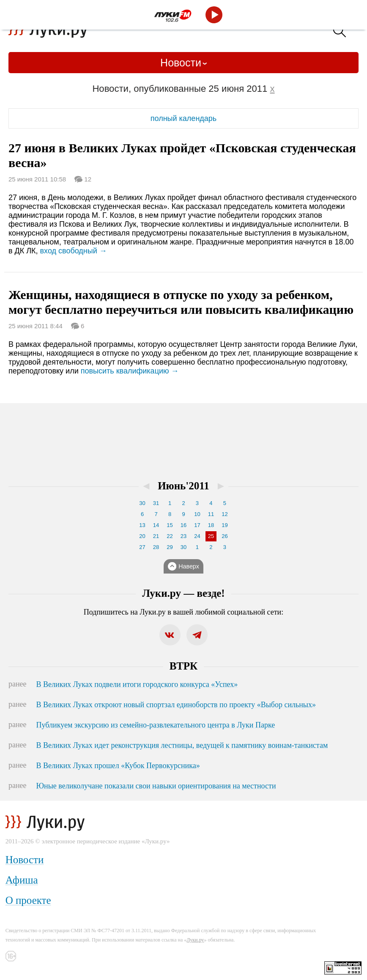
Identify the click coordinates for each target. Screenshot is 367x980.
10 (197, 514)
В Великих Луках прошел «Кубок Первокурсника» (118, 766)
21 (156, 536)
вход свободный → (74, 251)
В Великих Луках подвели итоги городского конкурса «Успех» (137, 684)
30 (142, 503)
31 (156, 503)
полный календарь (183, 118)
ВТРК (183, 666)
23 (183, 536)
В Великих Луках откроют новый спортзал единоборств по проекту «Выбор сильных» (176, 705)
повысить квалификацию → (130, 371)
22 (170, 536)
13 (142, 525)
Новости (181, 63)
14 (156, 525)
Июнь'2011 (183, 486)
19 (225, 525)
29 (170, 547)
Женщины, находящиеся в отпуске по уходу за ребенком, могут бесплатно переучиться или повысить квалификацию (181, 302)
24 (197, 536)
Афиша (22, 880)
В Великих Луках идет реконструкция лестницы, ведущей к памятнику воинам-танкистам (182, 745)
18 (211, 525)
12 (87, 178)
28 (156, 547)
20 (142, 536)
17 (197, 525)
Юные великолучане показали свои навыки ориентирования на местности (156, 786)
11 (211, 514)
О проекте (28, 900)
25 (211, 536)
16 (183, 525)
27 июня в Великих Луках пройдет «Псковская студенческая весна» (182, 155)
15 (170, 525)
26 (225, 536)
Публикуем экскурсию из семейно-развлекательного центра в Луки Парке (156, 725)
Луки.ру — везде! (183, 593)
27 (142, 547)
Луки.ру (195, 940)
